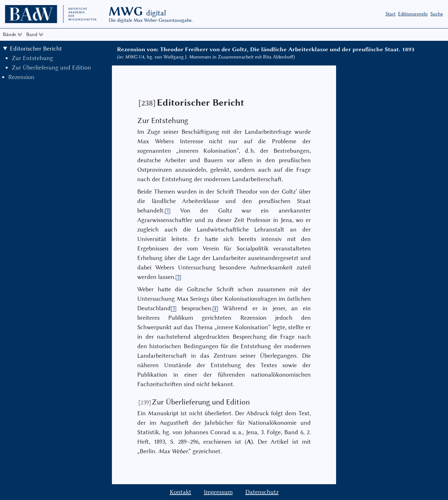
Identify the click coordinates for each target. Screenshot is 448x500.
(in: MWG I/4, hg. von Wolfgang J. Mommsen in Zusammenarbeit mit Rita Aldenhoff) (206, 57)
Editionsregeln (413, 14)
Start (390, 14)
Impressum (218, 492)
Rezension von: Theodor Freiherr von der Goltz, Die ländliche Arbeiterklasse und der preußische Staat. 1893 (266, 49)
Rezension (21, 77)
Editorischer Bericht (36, 49)
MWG (137, 11)
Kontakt (181, 492)
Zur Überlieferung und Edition (51, 68)
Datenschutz (262, 492)
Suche (437, 14)
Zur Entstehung (32, 58)
